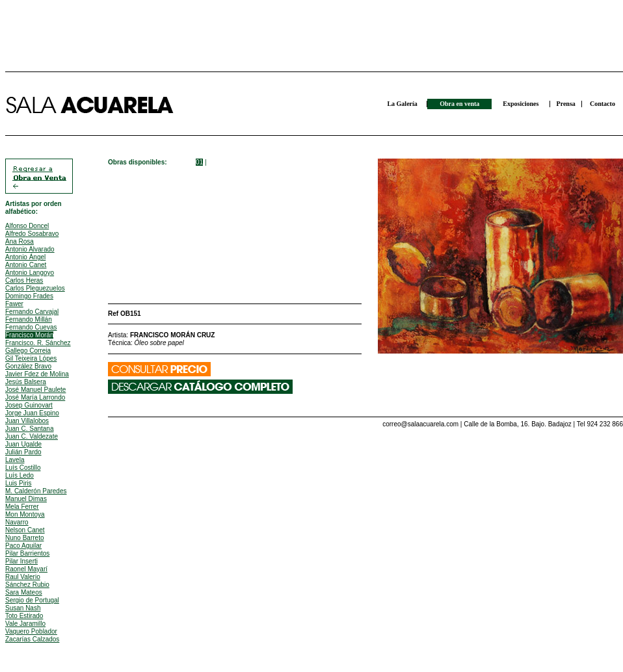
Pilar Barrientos (27, 553)
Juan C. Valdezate (32, 436)
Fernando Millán (29, 319)
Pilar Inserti (21, 561)
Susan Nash (23, 608)
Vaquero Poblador (31, 631)
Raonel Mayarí (26, 569)
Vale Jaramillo (25, 624)
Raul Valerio (23, 577)
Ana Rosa (20, 241)
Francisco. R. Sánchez (38, 343)
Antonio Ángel (25, 257)
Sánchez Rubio (27, 585)
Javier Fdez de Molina (37, 374)
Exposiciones (521, 104)
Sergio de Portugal (32, 600)
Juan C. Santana (30, 429)
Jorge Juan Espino (32, 413)
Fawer (14, 304)
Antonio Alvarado (30, 249)
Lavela (15, 460)
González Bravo (28, 366)
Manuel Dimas (26, 499)
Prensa (566, 104)
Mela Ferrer (22, 507)
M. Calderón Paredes (36, 491)
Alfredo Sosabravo (32, 234)
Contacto (603, 104)
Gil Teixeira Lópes (31, 358)
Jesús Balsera (26, 382)
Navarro (17, 522)
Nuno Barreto (24, 538)
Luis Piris (19, 483)
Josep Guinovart (29, 405)
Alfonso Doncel (27, 226)
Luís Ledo (20, 475)
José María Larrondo (35, 397)
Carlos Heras (24, 280)
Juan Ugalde (23, 444)
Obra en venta (459, 104)
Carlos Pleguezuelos (35, 288)
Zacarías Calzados (32, 639)
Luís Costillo (23, 468)
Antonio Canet (26, 265)
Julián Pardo (23, 452)
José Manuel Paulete (35, 390)
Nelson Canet (25, 530)
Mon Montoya (25, 514)
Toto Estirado (24, 616)
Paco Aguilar (23, 546)
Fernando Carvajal (32, 312)
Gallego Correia (28, 351)
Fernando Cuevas (31, 327)
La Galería (402, 104)
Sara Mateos (24, 592)
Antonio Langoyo (30, 273)
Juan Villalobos (27, 421)
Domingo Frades (29, 296)
